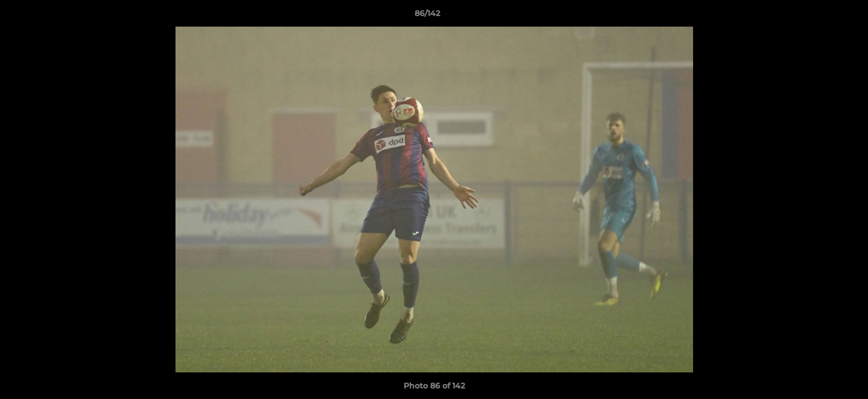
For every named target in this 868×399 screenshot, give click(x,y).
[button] (821, 16)
